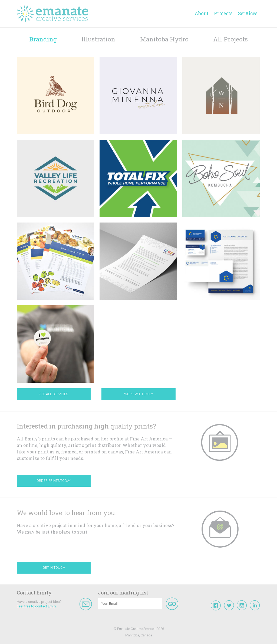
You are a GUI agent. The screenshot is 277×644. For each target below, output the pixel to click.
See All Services (54, 394)
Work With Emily (138, 394)
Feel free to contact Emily (36, 606)
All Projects (230, 39)
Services (248, 13)
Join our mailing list (123, 593)
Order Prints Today (54, 481)
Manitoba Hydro (164, 39)
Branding (43, 39)
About (202, 13)
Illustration (98, 39)
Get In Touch (54, 568)
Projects (223, 13)
